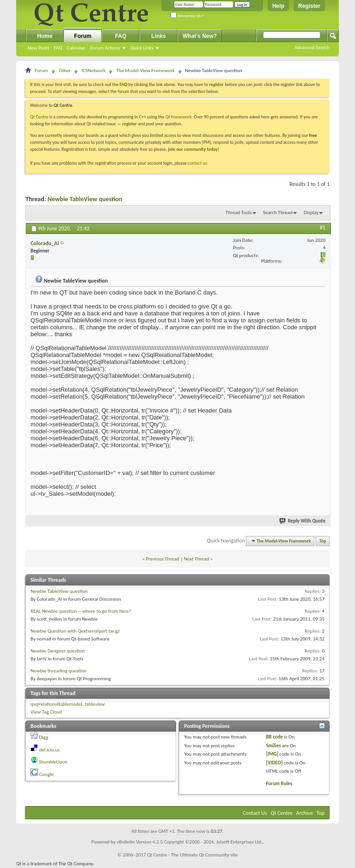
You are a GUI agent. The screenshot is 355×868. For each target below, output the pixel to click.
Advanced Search (312, 47)
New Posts (38, 48)
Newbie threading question (58, 671)
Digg (44, 737)
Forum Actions (105, 48)
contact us (197, 163)
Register (309, 6)
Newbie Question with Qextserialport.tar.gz (75, 631)
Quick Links (142, 48)
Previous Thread (163, 559)
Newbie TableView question (85, 199)
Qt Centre (39, 117)
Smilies (273, 746)
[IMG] (272, 754)
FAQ (58, 48)
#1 (323, 228)
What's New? (200, 36)
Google (47, 774)
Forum (83, 36)
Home (45, 36)
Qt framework (179, 117)
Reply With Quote (303, 521)
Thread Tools (239, 212)
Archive (305, 813)
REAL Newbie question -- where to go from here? (81, 611)
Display (311, 212)
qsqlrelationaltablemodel (56, 704)
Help (278, 6)
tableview (95, 704)
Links (158, 36)
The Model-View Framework (145, 71)
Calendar (76, 48)
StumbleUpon (54, 762)
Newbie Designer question (58, 651)
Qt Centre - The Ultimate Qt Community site (192, 855)
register (129, 124)
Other (65, 71)
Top (323, 541)
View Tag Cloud (46, 712)
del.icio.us (50, 750)
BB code (274, 737)
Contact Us (255, 813)
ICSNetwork (93, 71)
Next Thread (197, 559)
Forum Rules (279, 784)
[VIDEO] (274, 763)
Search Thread (278, 212)
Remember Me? (187, 16)
